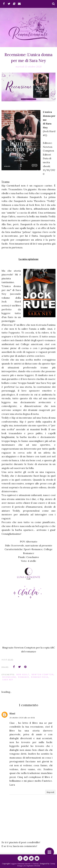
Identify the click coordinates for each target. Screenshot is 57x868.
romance (24, 677)
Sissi (12, 713)
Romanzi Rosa (40, 677)
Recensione (9, 677)
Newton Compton (43, 675)
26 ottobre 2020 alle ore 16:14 (22, 718)
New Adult (23, 675)
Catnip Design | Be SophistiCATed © (36, 865)
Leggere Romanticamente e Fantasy (25, 864)
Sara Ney (8, 680)
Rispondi (50, 792)
